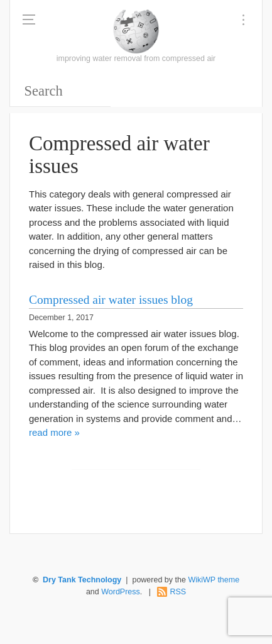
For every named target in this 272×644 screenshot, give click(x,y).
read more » (54, 432)
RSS (178, 592)
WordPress (121, 592)
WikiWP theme (214, 580)
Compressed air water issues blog (111, 300)
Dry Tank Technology (82, 580)
